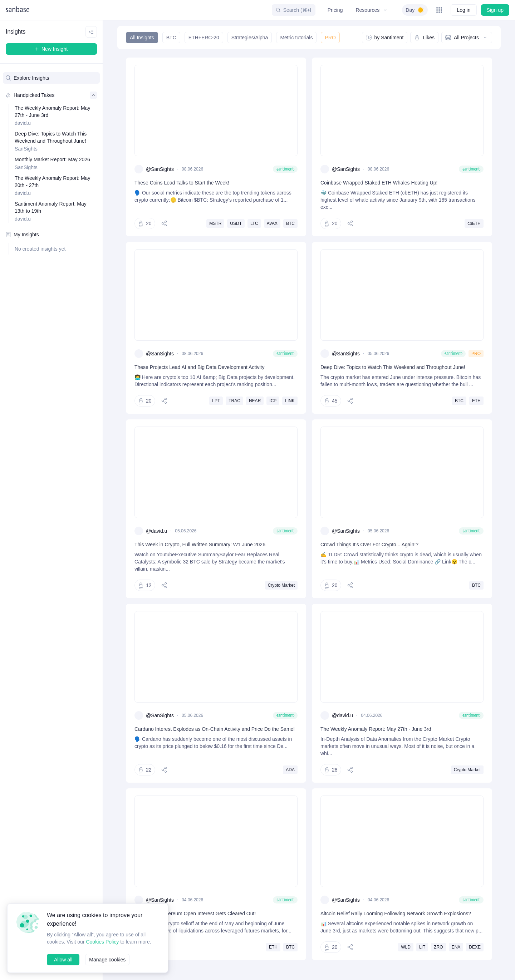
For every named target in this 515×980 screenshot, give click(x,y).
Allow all (63, 959)
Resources (370, 10)
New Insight (51, 49)
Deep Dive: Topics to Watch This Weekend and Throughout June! (395, 367)
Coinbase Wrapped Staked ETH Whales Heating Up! (380, 183)
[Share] (165, 223)
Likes (424, 37)
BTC (171, 37)
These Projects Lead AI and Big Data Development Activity (202, 367)
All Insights (142, 37)
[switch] (415, 10)
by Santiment (384, 37)
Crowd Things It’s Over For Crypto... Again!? (370, 551)
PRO (329, 37)
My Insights (23, 234)
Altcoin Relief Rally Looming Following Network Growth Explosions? (398, 920)
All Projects (467, 37)
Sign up (495, 10)
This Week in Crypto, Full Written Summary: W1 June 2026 (201, 551)
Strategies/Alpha (248, 37)
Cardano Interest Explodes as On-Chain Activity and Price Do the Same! (210, 740)
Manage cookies (109, 959)
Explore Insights (28, 78)
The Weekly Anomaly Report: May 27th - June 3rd (377, 736)
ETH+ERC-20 (203, 37)
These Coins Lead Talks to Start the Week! (184, 183)
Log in (463, 10)
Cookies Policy (104, 934)
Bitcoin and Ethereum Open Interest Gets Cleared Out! (198, 920)
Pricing (334, 10)
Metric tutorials (296, 37)
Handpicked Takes (51, 95)
